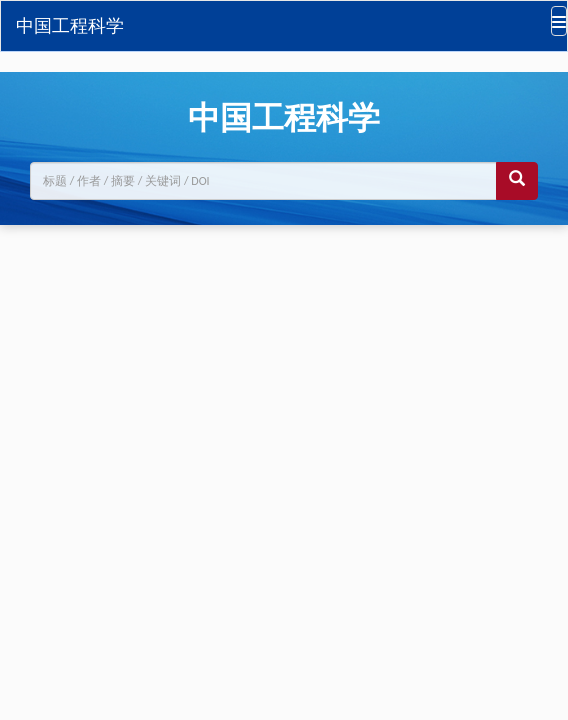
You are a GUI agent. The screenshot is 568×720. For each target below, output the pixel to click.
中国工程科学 (70, 26)
